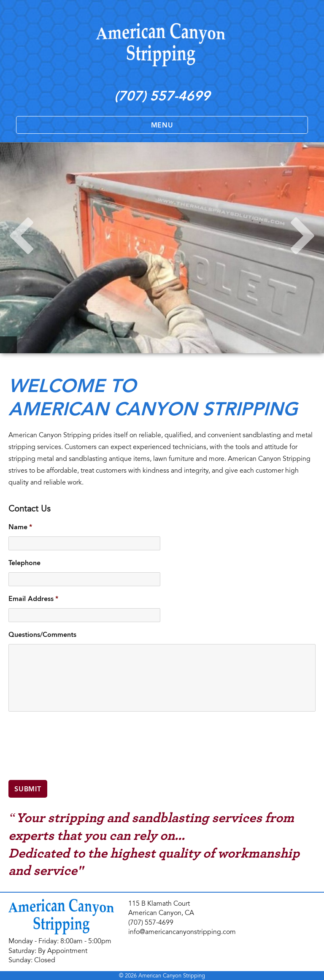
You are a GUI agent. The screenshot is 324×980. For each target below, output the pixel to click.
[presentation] (73, 750)
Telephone (24, 563)
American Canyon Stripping (172, 976)
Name (20, 527)
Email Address (33, 599)
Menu (162, 125)
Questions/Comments (42, 635)
